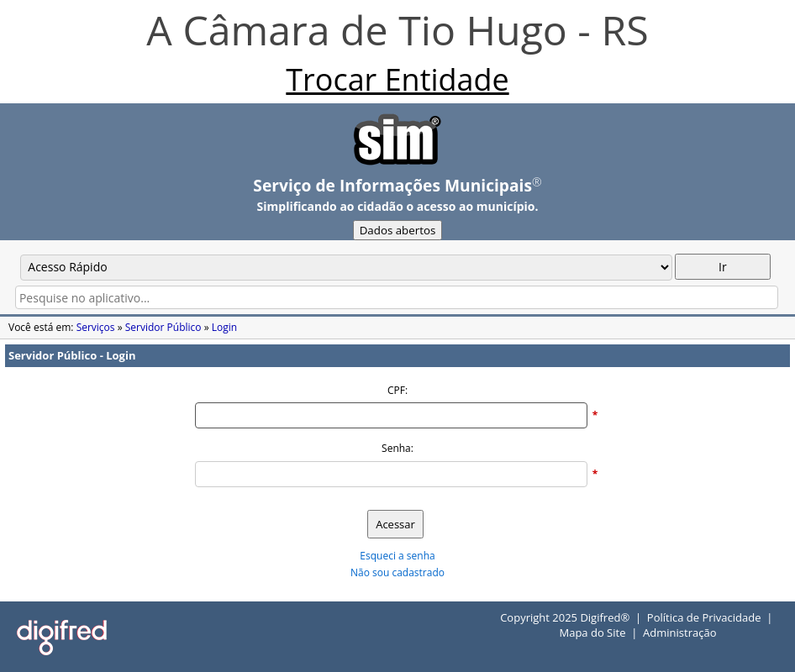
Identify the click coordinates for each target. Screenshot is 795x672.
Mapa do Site (592, 633)
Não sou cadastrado (397, 572)
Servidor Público (163, 327)
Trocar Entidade (397, 79)
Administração (679, 633)
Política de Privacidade (704, 617)
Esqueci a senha (397, 556)
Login (224, 327)
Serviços (96, 327)
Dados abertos (398, 230)
